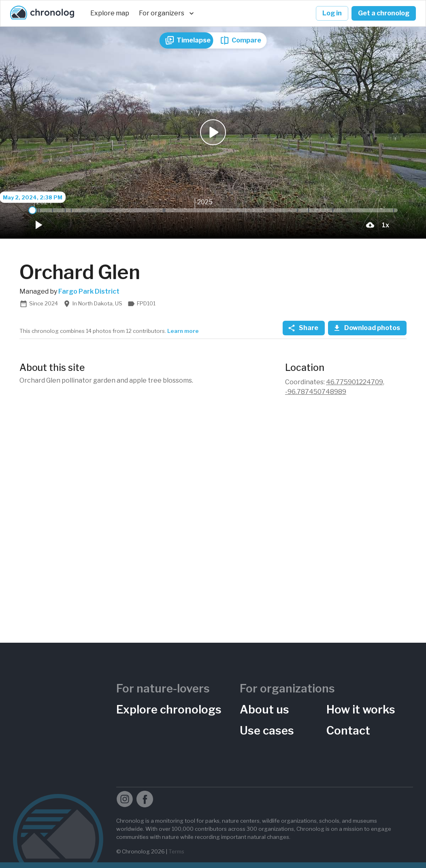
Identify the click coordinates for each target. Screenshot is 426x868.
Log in (332, 13)
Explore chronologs (169, 709)
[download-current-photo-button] (370, 225)
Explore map (110, 13)
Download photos (367, 328)
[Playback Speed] (386, 225)
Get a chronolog (384, 13)
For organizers (166, 13)
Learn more (183, 331)
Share (304, 328)
